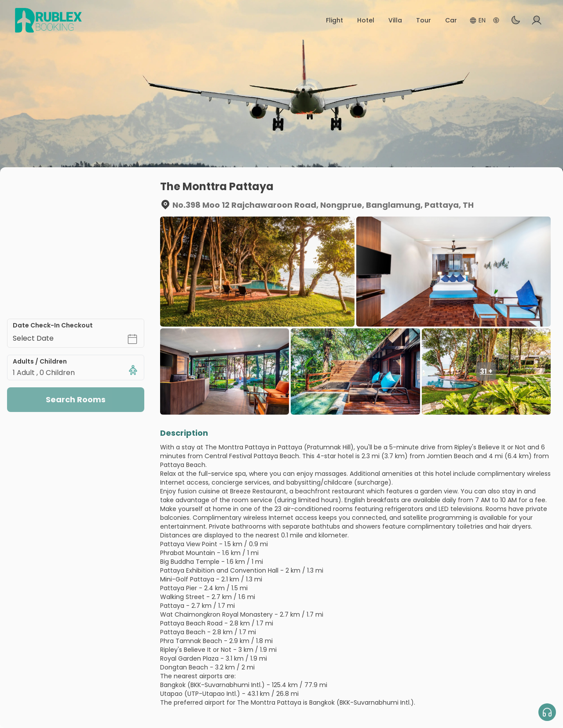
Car (451, 20)
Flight (335, 20)
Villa (395, 20)
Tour (424, 20)
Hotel (366, 20)
